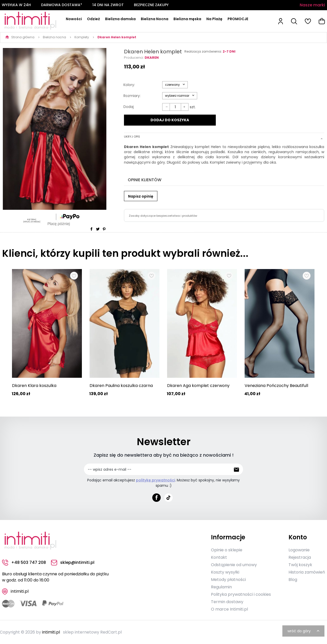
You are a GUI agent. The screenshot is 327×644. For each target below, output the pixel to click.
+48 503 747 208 (24, 562)
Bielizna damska (120, 19)
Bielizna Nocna (155, 19)
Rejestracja (300, 557)
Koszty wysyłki (225, 572)
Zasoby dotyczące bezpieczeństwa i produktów (163, 215)
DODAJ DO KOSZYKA (170, 120)
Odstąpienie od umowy (234, 564)
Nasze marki (312, 5)
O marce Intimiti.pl (229, 609)
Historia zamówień (307, 572)
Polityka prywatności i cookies (241, 594)
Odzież (93, 19)
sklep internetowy (81, 632)
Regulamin (221, 587)
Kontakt (219, 557)
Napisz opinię (141, 196)
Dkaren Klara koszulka (34, 386)
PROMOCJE (238, 19)
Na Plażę (214, 19)
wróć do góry (304, 631)
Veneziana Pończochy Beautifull (276, 386)
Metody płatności (228, 579)
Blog (293, 579)
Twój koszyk (300, 564)
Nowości (74, 19)
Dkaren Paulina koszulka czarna (121, 386)
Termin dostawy (227, 602)
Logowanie (299, 550)
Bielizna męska (187, 19)
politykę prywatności (155, 480)
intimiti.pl (51, 632)
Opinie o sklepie (227, 550)
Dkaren (152, 58)
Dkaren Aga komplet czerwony (198, 386)
